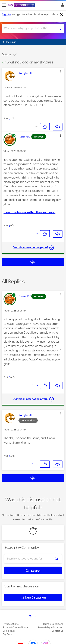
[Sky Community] (22, 5)
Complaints (9, 631)
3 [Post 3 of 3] (9, 456)
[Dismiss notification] (61, 14)
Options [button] (7, 54)
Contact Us (57, 631)
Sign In (62, 6)
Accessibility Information (51, 627)
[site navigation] (4, 5)
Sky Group (8, 634)
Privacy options (11, 624)
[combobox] (30, 28)
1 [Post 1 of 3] (9, 118)
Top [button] (35, 616)
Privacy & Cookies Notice (15, 627)
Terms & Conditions (53, 624)
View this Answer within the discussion (29, 212)
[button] (61, 72)
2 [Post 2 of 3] (9, 225)
